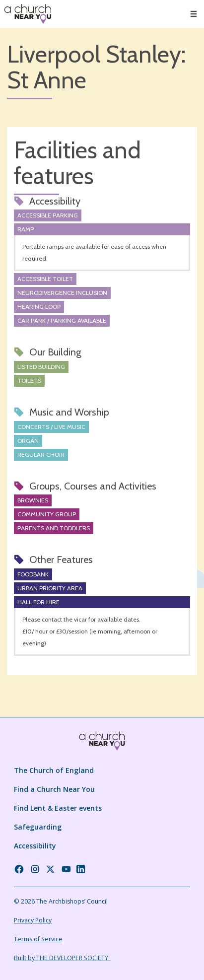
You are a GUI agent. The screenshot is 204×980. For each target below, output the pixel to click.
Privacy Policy (33, 920)
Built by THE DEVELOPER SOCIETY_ (62, 958)
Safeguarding (38, 827)
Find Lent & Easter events (58, 808)
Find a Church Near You (54, 789)
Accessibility (35, 846)
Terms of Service (38, 939)
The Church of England (54, 770)
